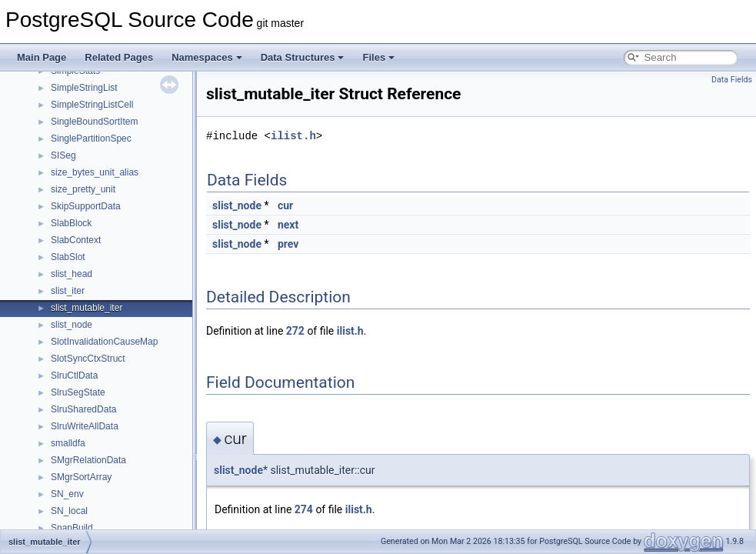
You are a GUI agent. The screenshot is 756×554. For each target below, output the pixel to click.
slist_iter (68, 291)
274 (304, 509)
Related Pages (119, 57)
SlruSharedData (83, 409)
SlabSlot (68, 257)
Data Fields (732, 80)
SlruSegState (78, 392)
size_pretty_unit (83, 189)
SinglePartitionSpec (91, 138)
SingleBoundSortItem (94, 122)
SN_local (69, 511)
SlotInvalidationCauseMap (104, 342)
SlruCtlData (74, 375)
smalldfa (68, 443)
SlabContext (76, 240)
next (288, 225)
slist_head (72, 274)
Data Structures (303, 57)
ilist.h (293, 136)
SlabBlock (71, 223)
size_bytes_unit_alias (95, 172)
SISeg (63, 155)
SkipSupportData (86, 206)
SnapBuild (72, 528)
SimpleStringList (84, 88)
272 (295, 331)
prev (288, 244)
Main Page (42, 57)
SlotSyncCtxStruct (88, 359)
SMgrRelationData (88, 460)
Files (378, 57)
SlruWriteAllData (85, 426)
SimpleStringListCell (92, 105)
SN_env (67, 494)
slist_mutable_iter (87, 308)
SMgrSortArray (81, 477)
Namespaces (207, 57)
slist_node (72, 325)
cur (285, 205)
